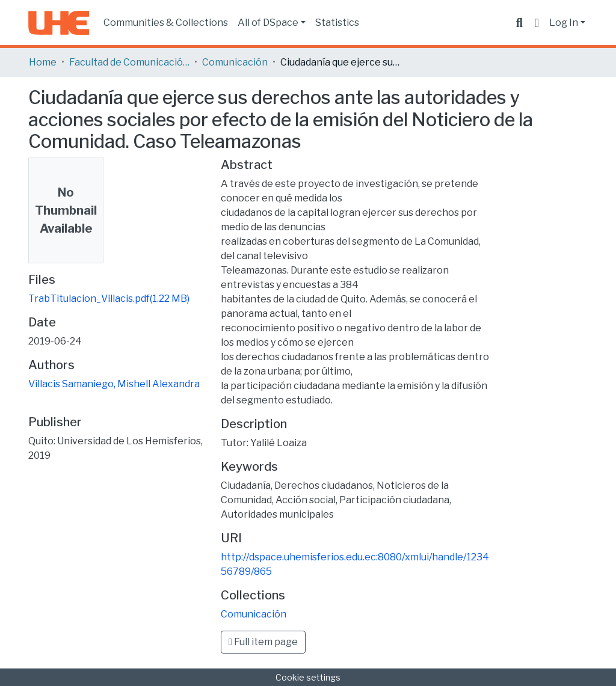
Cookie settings (308, 677)
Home (43, 62)
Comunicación (235, 62)
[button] (537, 23)
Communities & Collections (166, 23)
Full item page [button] (263, 642)
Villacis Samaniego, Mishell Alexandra (114, 384)
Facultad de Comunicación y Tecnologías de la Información (129, 62)
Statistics (337, 23)
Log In (564, 23)
